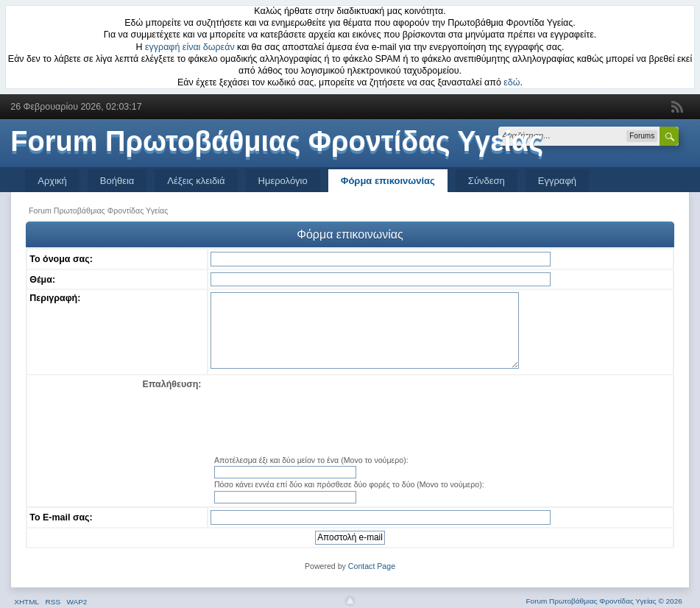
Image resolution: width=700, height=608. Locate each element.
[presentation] (440, 416)
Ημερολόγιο (283, 181)
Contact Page (372, 566)
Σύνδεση (487, 181)
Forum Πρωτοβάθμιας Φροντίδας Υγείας (277, 141)
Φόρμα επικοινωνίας (388, 181)
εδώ (512, 82)
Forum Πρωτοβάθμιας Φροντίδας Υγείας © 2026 (604, 601)
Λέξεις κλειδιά (196, 181)
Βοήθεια (117, 181)
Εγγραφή (557, 181)
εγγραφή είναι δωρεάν (190, 47)
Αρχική (52, 181)
